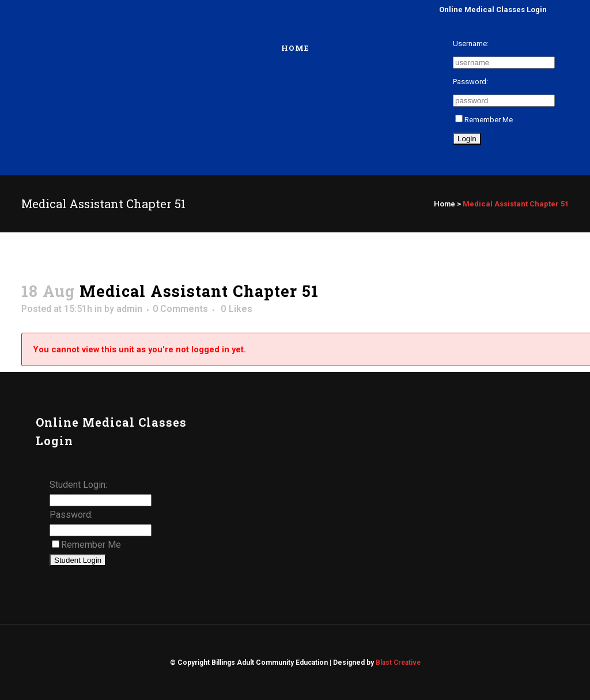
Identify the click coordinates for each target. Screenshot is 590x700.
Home (445, 204)
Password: (470, 82)
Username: (471, 44)
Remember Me (484, 120)
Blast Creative (398, 663)
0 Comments (180, 309)
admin (129, 309)
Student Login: (78, 485)
